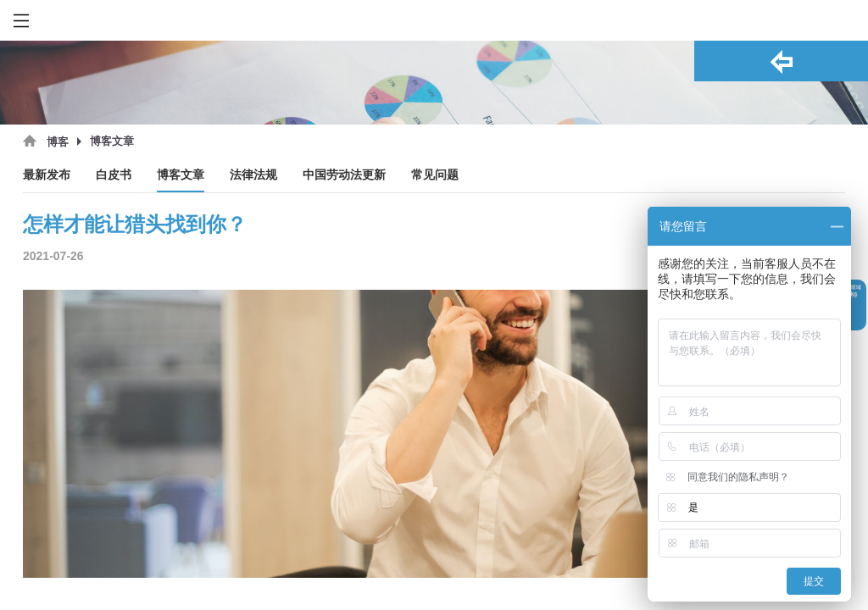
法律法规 (253, 175)
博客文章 (181, 175)
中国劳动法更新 (344, 175)
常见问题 (435, 175)
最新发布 (47, 175)
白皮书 (114, 175)
